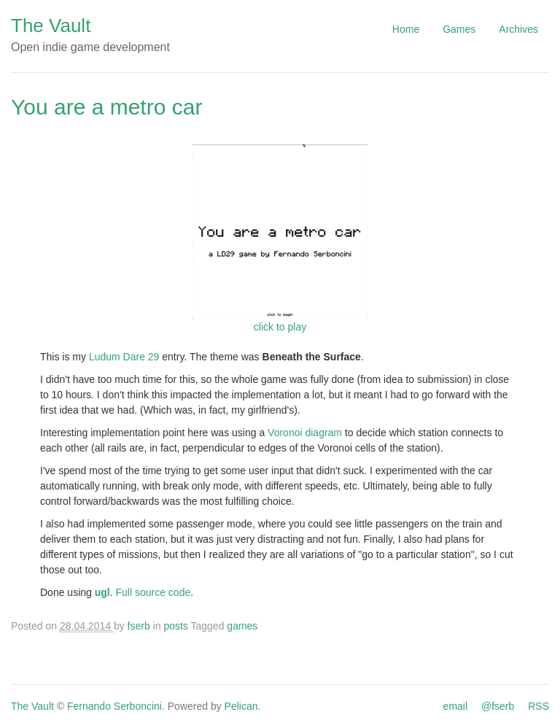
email (455, 706)
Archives (518, 29)
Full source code (153, 592)
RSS (538, 706)
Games (459, 29)
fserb (139, 626)
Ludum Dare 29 (124, 357)
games (242, 626)
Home (406, 29)
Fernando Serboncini (114, 706)
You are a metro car (106, 107)
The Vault (51, 26)
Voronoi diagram (305, 433)
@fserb (498, 706)
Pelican (241, 706)
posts (175, 626)
